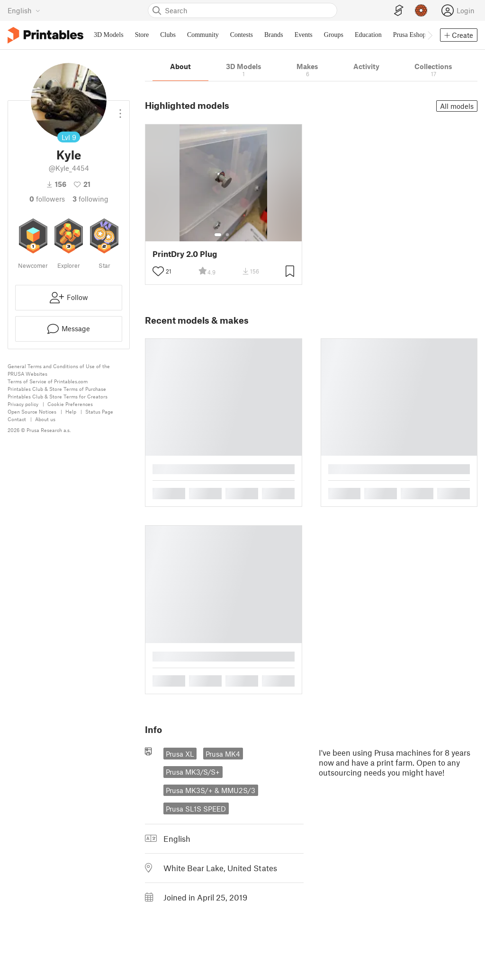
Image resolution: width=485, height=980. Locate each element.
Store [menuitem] (142, 35)
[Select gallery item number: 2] (227, 235)
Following (90, 199)
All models (457, 106)
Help (71, 411)
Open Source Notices (32, 411)
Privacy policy (23, 404)
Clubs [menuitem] (168, 35)
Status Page (99, 411)
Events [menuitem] (304, 35)
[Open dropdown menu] (120, 110)
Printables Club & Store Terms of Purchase (57, 389)
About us (45, 419)
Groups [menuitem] (334, 35)
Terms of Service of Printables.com (48, 381)
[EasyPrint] (399, 11)
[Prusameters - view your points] (421, 10)
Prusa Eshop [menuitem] (410, 35)
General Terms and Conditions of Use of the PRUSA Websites (59, 370)
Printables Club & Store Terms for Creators (58, 396)
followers (47, 199)
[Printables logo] (45, 35)
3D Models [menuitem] (109, 35)
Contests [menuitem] (242, 35)
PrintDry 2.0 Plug (185, 254)
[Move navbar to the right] (430, 35)
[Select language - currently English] (24, 10)
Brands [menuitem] (274, 35)
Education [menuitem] (368, 35)
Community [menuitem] (203, 35)
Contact (17, 419)
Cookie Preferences (70, 404)
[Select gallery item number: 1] (218, 235)
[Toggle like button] (158, 272)
